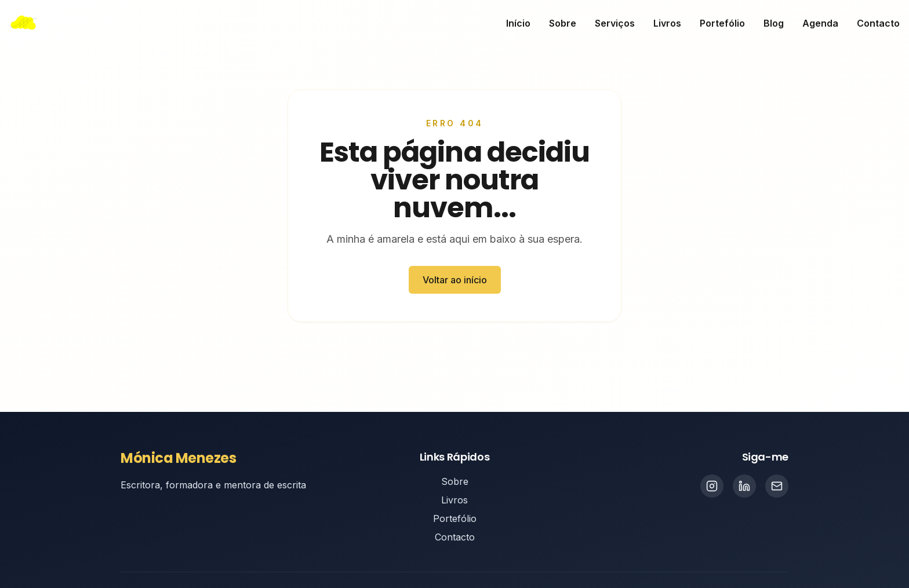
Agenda (820, 23)
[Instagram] (712, 486)
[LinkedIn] (744, 486)
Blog (774, 23)
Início (518, 23)
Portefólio (722, 23)
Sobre (563, 23)
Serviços (615, 23)
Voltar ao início (455, 280)
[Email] (777, 486)
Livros (667, 23)
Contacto (878, 23)
